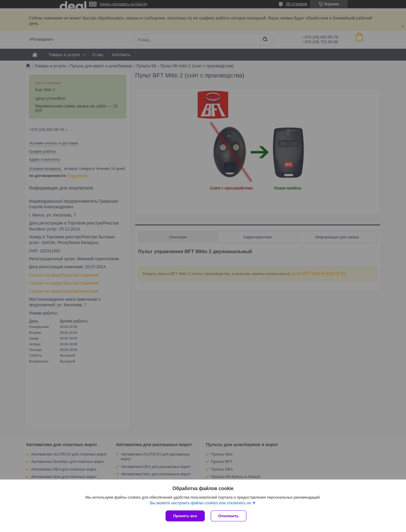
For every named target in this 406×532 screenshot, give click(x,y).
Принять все (185, 516)
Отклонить (229, 516)
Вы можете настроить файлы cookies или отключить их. (201, 503)
